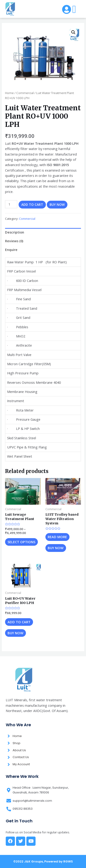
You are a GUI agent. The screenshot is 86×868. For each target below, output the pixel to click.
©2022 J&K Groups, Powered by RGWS (43, 861)
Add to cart (32, 204)
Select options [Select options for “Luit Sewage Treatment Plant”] (21, 542)
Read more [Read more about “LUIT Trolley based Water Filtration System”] (57, 537)
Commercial (25, 93)
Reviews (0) (14, 241)
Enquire (11, 250)
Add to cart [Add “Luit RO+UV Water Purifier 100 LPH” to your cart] (19, 622)
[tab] (43, 232)
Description (15, 232)
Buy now (57, 204)
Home (9, 93)
